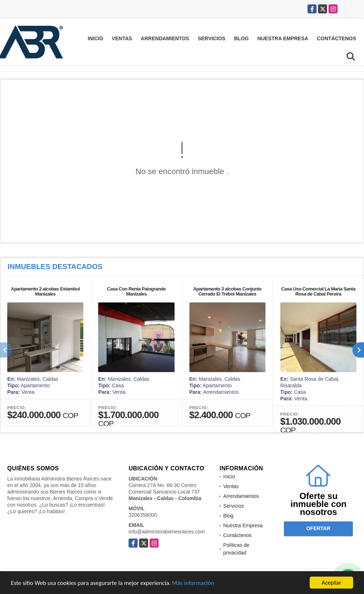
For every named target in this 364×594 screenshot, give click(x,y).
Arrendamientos (165, 38)
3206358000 (143, 515)
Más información (193, 584)
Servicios (212, 38)
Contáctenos (336, 38)
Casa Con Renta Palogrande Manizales (137, 291)
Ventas (122, 38)
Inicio (95, 38)
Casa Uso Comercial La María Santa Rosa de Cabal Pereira (319, 291)
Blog (241, 38)
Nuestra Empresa (283, 38)
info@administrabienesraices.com (167, 532)
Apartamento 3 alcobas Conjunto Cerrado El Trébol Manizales (227, 291)
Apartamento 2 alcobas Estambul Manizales (45, 291)
